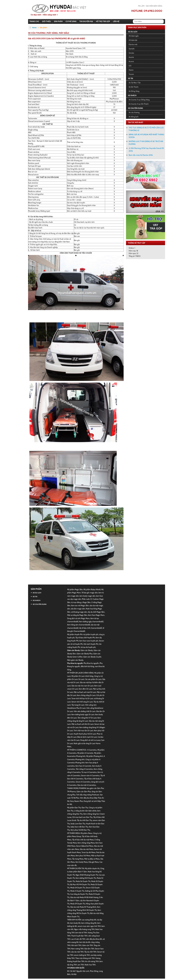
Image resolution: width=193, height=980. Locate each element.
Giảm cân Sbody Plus (85, 654)
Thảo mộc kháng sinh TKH (85, 958)
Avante (131, 57)
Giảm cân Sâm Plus (84, 792)
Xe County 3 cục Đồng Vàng (139, 100)
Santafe (132, 49)
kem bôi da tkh (85, 942)
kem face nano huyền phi (89, 641)
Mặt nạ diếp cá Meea (92, 859)
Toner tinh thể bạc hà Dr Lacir (82, 698)
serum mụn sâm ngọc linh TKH (89, 926)
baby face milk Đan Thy (79, 827)
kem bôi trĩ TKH (81, 933)
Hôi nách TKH (76, 945)
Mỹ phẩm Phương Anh (95, 756)
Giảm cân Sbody (87, 650)
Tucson (131, 74)
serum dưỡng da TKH (82, 955)
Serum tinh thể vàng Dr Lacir (82, 702)
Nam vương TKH (77, 949)
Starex (131, 70)
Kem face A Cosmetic (83, 766)
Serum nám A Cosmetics (90, 775)
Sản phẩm (36, 589)
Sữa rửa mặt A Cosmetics (87, 785)
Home (34, 27)
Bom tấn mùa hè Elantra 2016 (141, 155)
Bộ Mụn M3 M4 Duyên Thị (80, 884)
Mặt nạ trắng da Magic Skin (77, 615)
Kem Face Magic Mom (96, 615)
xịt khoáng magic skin (79, 612)
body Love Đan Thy (78, 824)
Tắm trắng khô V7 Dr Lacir (87, 718)
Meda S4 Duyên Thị (78, 888)
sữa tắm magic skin (78, 609)
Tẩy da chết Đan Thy (84, 820)
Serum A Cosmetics (83, 782)
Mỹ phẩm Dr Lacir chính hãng (82, 676)
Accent (131, 61)
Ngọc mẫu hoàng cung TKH (84, 929)
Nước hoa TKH (90, 965)
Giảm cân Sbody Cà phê (92, 657)
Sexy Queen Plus (77, 801)
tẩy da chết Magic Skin (96, 612)
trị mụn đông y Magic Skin (81, 602)
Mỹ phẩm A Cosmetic (85, 753)
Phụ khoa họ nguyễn (91, 663)
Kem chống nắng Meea (86, 843)
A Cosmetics (92, 750)
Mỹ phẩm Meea (86, 833)
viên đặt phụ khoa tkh (94, 939)
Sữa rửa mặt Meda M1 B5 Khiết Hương (84, 897)
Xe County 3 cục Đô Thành (139, 104)
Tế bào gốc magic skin (90, 593)
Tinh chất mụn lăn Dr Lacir (83, 731)
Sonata (131, 53)
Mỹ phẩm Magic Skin (75, 589)
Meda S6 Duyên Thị (83, 881)
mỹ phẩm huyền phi (91, 634)
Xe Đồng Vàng (134, 91)
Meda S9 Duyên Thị (78, 904)
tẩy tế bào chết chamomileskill (91, 628)
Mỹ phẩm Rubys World (92, 589)
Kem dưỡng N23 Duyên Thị (86, 878)
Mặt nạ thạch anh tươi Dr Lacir (85, 692)
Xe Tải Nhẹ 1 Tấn (135, 83)
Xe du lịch (133, 32)
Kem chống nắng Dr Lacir (86, 695)
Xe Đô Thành (134, 87)
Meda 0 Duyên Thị (77, 891)
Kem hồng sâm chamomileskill (79, 625)
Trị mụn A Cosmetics (89, 772)
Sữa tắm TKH (89, 949)
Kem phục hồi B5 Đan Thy (80, 830)
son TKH (81, 965)
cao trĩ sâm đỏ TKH (78, 939)
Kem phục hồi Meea (83, 856)
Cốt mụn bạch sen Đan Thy (82, 817)
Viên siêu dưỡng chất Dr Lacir (85, 711)
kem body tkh (76, 923)
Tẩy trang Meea (78, 859)
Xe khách (132, 95)
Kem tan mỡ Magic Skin (80, 605)
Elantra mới (133, 44)
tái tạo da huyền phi (88, 647)
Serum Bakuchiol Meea (85, 846)
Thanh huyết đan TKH (79, 936)
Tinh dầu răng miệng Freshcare (88, 795)
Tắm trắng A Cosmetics (84, 769)
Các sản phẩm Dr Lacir (93, 679)
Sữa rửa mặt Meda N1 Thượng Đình (83, 907)
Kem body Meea (82, 862)
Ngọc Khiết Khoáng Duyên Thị (87, 875)
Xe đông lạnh (134, 117)
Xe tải (131, 78)
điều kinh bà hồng (87, 666)
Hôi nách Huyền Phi (91, 644)
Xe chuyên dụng (136, 108)
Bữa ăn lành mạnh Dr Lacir (87, 737)
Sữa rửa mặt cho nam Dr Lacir (82, 686)
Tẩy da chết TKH (90, 952)
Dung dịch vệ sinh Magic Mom (78, 618)
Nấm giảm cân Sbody (75, 660)
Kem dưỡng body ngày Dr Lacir (83, 714)
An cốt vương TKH (92, 961)
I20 (130, 66)
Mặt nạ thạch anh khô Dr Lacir (82, 724)
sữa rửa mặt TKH (77, 952)
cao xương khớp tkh (89, 920)
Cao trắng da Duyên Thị (79, 894)
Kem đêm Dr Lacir (85, 689)
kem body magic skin (87, 596)
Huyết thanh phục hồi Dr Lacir (85, 734)
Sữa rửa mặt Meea (87, 849)
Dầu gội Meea (94, 862)
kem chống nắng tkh (89, 923)
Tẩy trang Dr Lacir (78, 705)
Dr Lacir (81, 679)
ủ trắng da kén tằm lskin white (85, 811)
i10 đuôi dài (133, 40)
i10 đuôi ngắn (134, 36)
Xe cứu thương (134, 112)
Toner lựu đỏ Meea (88, 852)
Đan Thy (85, 808)
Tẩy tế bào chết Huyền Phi (85, 638)
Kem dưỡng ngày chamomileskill (91, 622)
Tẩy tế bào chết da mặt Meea (83, 840)
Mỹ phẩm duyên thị (92, 868)
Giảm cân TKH (88, 945)
